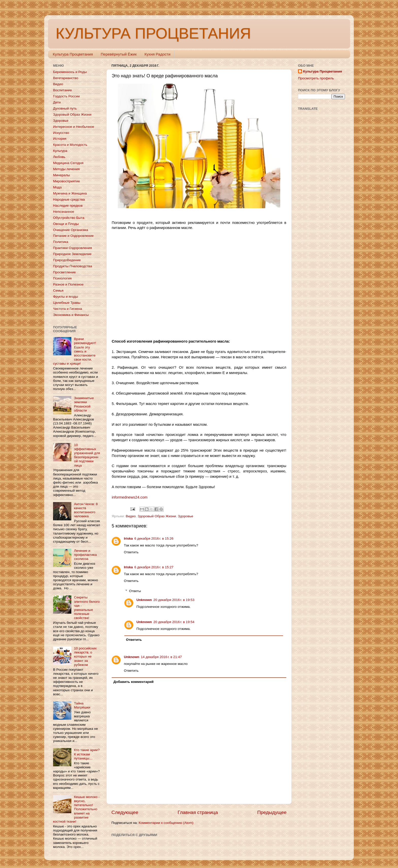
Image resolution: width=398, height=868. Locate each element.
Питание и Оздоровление (73, 236)
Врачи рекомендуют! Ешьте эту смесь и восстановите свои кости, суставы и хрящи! (75, 351)
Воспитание (62, 90)
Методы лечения (66, 169)
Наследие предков (68, 206)
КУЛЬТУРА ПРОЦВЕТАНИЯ (153, 33)
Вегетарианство (66, 78)
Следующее (125, 812)
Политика (61, 242)
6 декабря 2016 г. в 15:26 (154, 538)
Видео (131, 516)
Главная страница (198, 812)
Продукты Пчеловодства (73, 266)
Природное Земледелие (72, 254)
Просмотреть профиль (316, 78)
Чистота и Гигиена (68, 309)
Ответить (131, 552)
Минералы (61, 175)
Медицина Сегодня (68, 163)
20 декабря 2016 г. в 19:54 (174, 622)
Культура (60, 151)
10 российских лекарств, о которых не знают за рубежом (85, 657)
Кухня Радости (157, 54)
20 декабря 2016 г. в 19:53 (174, 600)
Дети (57, 102)
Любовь (59, 157)
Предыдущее (272, 812)
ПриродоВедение (67, 260)
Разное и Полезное (68, 284)
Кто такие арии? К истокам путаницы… (87, 754)
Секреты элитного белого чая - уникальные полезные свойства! (87, 608)
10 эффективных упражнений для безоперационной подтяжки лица (87, 455)
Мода (57, 187)
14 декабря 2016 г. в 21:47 (161, 657)
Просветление (64, 272)
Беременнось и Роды (70, 72)
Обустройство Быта (69, 218)
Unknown (144, 600)
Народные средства (69, 199)
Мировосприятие (67, 181)
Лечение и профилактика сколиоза (85, 555)
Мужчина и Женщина (70, 193)
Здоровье (186, 516)
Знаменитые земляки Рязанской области (84, 404)
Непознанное (64, 212)
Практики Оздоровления (72, 248)
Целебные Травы (67, 303)
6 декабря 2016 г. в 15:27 (154, 567)
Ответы (135, 591)
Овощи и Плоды (66, 224)
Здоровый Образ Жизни (157, 516)
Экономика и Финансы (71, 315)
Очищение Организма (71, 230)
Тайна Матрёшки (82, 705)
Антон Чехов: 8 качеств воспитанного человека (86, 510)
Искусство (61, 133)
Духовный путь (65, 108)
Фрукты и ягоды (65, 297)
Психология (62, 278)
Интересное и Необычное (74, 127)
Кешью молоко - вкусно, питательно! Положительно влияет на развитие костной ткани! (76, 809)
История (60, 139)
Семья (58, 290)
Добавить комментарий (134, 682)
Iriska (128, 538)
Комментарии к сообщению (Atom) (166, 823)
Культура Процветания (73, 54)
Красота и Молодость (70, 145)
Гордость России (66, 96)
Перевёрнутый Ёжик (119, 54)
